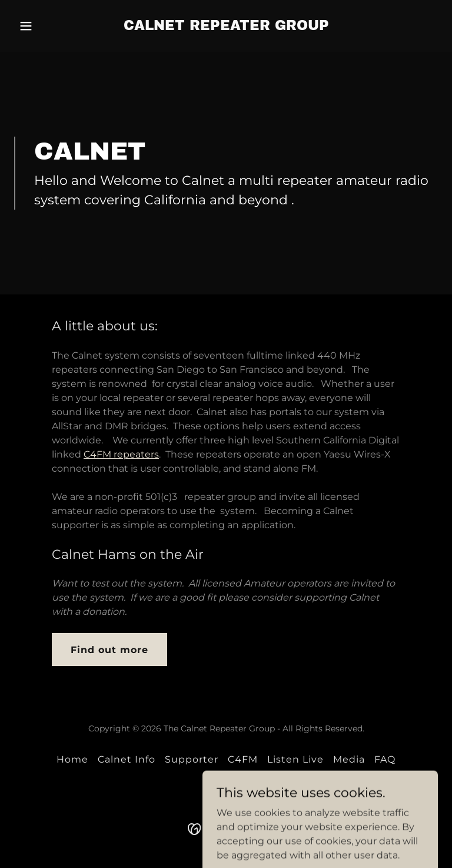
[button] (46, 26)
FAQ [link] (385, 759)
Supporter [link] (192, 759)
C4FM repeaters (121, 454)
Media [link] (349, 759)
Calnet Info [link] (127, 759)
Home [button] (72, 759)
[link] (226, 27)
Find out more (109, 650)
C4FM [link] (243, 759)
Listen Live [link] (295, 759)
